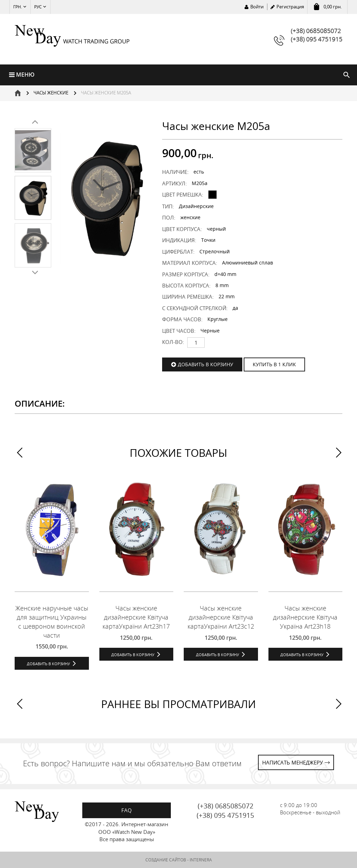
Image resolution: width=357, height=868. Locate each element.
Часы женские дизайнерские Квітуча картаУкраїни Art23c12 (221, 617)
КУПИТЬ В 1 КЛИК (274, 364)
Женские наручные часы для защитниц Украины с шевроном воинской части (52, 621)
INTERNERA (201, 860)
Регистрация (290, 7)
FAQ (127, 810)
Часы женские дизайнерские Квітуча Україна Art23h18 (305, 617)
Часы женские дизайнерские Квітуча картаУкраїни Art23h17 (136, 617)
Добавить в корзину (206, 364)
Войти (257, 7)
